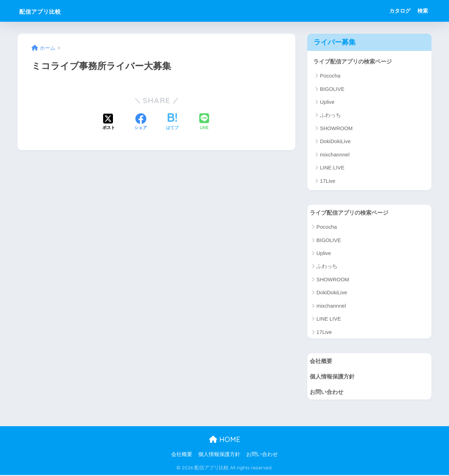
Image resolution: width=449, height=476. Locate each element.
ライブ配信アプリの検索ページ (355, 61)
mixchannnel (335, 155)
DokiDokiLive (335, 142)
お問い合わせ (328, 393)
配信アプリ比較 (49, 11)
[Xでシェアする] (109, 122)
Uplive (327, 102)
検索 (423, 11)
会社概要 (322, 361)
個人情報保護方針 (334, 377)
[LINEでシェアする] (204, 122)
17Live (328, 181)
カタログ (400, 11)
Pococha (330, 76)
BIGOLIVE (332, 89)
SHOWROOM (336, 129)
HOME (225, 441)
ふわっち (330, 115)
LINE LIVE (332, 168)
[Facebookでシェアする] (141, 122)
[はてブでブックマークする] (172, 122)
